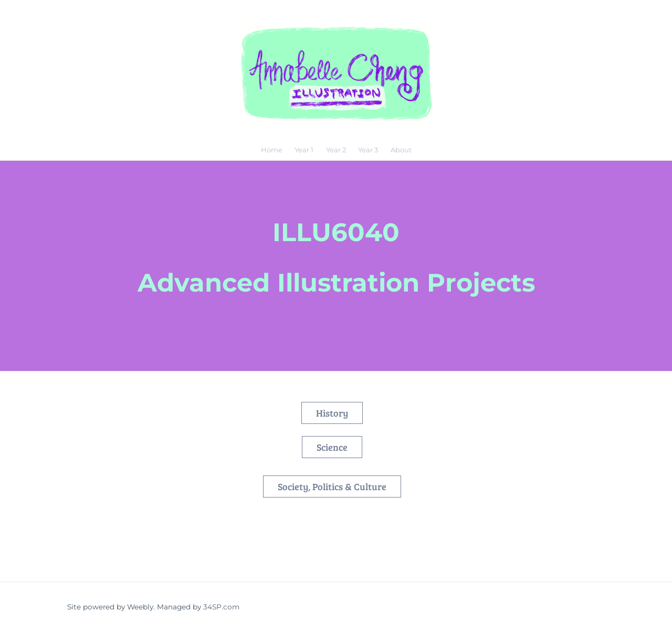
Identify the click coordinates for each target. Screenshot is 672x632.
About (401, 150)
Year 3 (368, 150)
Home (272, 150)
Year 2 (336, 150)
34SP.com (221, 607)
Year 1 (304, 150)
